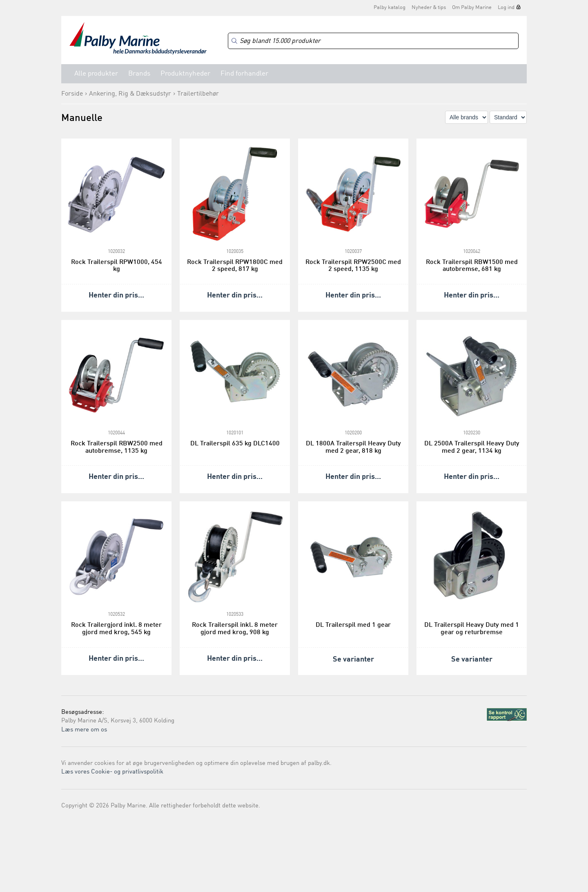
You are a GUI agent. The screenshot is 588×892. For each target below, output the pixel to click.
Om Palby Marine (472, 8)
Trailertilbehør (198, 94)
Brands (139, 74)
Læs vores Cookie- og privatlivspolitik (112, 772)
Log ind (506, 8)
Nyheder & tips (429, 8)
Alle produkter (96, 74)
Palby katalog (390, 8)
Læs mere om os (84, 730)
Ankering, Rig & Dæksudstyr (130, 94)
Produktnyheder (185, 74)
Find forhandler (244, 74)
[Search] (373, 41)
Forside (72, 94)
